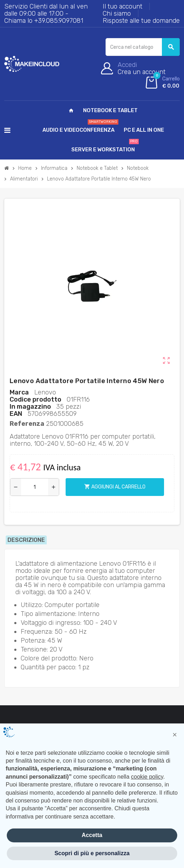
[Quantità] (35, 487)
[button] (175, 735)
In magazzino (30, 407)
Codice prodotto (35, 399)
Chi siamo (117, 14)
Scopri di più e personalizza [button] (92, 853)
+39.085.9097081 (59, 21)
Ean (16, 414)
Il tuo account (122, 6)
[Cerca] (143, 47)
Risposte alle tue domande (141, 21)
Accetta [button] (92, 835)
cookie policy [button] (147, 777)
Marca (19, 392)
